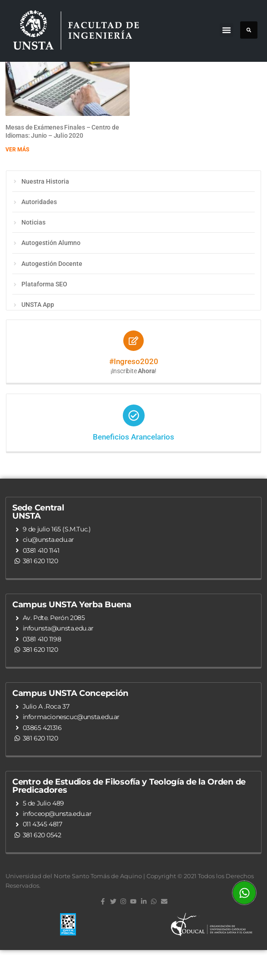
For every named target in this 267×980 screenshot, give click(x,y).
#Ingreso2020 (134, 391)
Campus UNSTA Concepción (70, 723)
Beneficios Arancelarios (133, 467)
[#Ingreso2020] (133, 371)
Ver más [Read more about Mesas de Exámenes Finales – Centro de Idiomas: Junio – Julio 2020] (17, 180)
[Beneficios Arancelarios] (134, 445)
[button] (227, 30)
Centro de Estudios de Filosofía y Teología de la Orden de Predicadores (129, 816)
